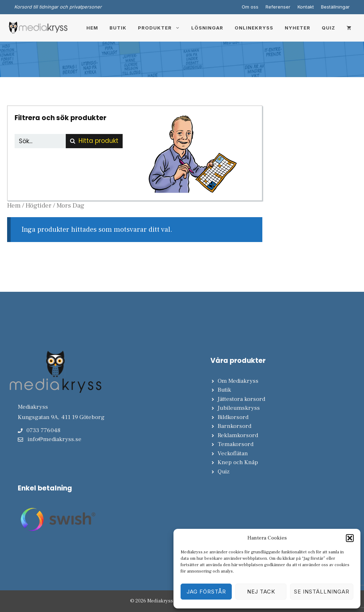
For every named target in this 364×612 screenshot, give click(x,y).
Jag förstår (206, 592)
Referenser (278, 7)
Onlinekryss (254, 28)
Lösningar (207, 28)
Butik (118, 28)
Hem (92, 28)
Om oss (250, 7)
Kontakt (306, 7)
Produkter (162, 28)
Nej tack (261, 592)
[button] (350, 538)
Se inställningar (322, 592)
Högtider (39, 205)
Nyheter (298, 28)
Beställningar (335, 7)
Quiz (328, 28)
